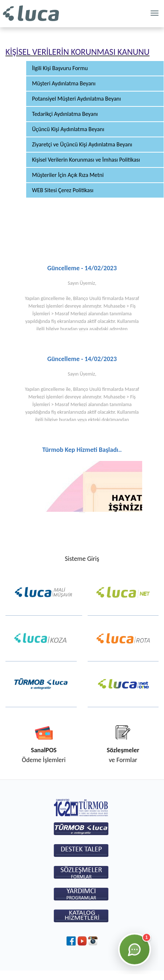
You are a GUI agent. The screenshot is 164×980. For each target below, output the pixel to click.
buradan (69, 329)
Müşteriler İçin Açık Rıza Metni (68, 175)
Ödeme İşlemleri (44, 755)
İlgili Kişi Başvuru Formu (60, 68)
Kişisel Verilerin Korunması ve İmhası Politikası (86, 160)
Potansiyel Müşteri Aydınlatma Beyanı (76, 99)
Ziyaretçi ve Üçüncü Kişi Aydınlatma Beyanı (82, 144)
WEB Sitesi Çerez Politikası (63, 190)
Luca (31, 14)
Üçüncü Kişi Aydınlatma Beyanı (68, 129)
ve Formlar (123, 755)
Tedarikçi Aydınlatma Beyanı (65, 114)
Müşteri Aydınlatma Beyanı (64, 83)
